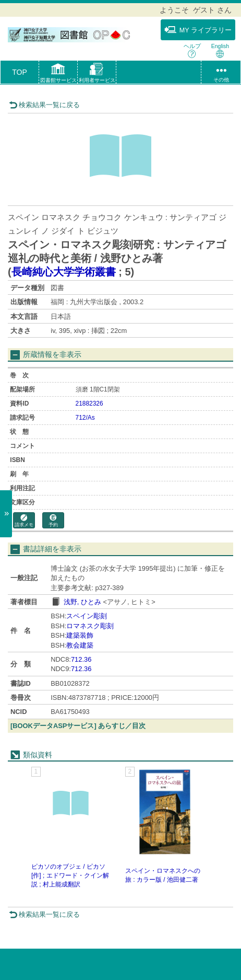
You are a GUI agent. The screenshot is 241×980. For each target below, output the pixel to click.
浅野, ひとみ (82, 602)
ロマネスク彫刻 (90, 626)
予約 (53, 521)
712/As (85, 418)
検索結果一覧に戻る (44, 105)
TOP (20, 72)
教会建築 (80, 645)
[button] (58, 74)
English (220, 50)
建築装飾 (80, 635)
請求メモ (24, 521)
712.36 (81, 659)
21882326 (89, 403)
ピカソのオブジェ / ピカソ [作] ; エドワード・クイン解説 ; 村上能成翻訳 (70, 875)
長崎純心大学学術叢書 (64, 272)
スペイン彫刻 (87, 616)
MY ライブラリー (198, 30)
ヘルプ (192, 50)
